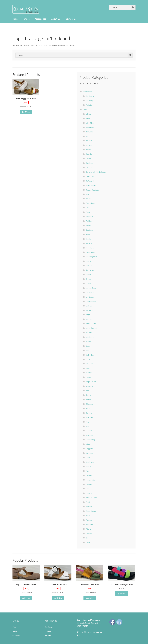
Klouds (88, 275)
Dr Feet (89, 199)
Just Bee (89, 266)
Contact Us (71, 19)
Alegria (89, 118)
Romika (89, 413)
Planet (88, 377)
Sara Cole (89, 435)
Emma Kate (90, 203)
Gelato (88, 226)
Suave (88, 458)
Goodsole (89, 230)
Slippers (89, 444)
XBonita (89, 533)
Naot (88, 346)
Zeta (88, 538)
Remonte (89, 386)
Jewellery (89, 101)
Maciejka (89, 310)
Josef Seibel (90, 252)
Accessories (40, 19)
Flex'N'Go (89, 217)
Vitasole (89, 507)
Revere (88, 395)
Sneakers (89, 453)
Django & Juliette (93, 190)
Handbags (90, 96)
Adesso (88, 114)
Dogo (88, 194)
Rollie (88, 408)
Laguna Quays (91, 288)
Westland (89, 524)
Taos (88, 471)
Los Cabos (90, 297)
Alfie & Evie (90, 123)
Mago (88, 315)
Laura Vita (90, 292)
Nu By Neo (90, 355)
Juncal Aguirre (91, 257)
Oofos (88, 359)
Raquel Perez (91, 382)
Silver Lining (91, 440)
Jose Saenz (90, 248)
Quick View (26, 112)
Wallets (89, 105)
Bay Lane (89, 132)
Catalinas (89, 163)
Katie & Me (90, 270)
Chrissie (89, 167)
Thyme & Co (90, 480)
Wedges (89, 520)
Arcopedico (90, 127)
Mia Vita (89, 333)
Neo (87, 350)
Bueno (88, 150)
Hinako (89, 239)
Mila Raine (90, 337)
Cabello (89, 154)
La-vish (89, 283)
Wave (88, 515)
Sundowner (90, 462)
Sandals (89, 431)
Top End (89, 484)
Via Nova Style (91, 498)
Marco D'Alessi (91, 324)
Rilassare (89, 404)
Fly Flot (89, 221)
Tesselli (89, 475)
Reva (88, 391)
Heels (88, 234)
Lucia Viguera (91, 301)
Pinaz (88, 368)
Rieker (88, 400)
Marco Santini (91, 328)
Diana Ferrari (91, 185)
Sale (87, 426)
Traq (87, 489)
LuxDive (89, 306)
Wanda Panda (91, 511)
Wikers (88, 529)
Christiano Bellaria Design (96, 172)
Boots (88, 136)
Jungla (88, 261)
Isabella (89, 243)
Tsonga (89, 493)
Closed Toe (90, 176)
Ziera (88, 542)
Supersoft (89, 466)
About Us (56, 19)
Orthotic (89, 364)
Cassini (88, 159)
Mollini (88, 341)
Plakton (89, 373)
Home (15, 19)
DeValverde (90, 181)
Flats (88, 212)
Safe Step (89, 417)
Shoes (27, 19)
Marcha (89, 319)
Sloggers (89, 449)
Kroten (89, 279)
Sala (87, 422)
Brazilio (89, 141)
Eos (87, 208)
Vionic (88, 502)
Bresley (89, 145)
